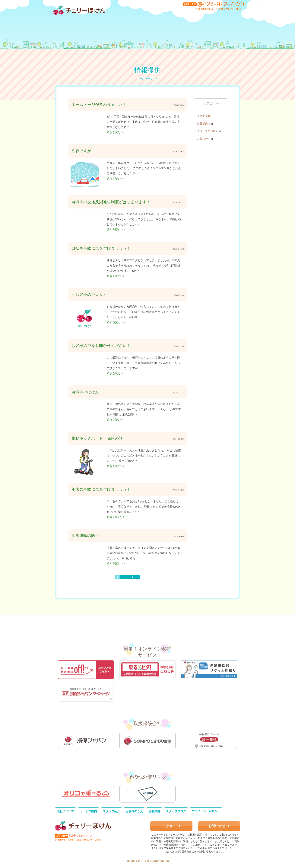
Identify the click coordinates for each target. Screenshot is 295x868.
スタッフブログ (176, 811)
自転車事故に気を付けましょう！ (101, 248)
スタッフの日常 (206, 131)
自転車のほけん (85, 392)
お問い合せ (219, 826)
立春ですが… (83, 151)
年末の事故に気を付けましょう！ (101, 489)
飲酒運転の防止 (85, 536)
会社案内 (154, 811)
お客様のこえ (134, 811)
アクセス (171, 826)
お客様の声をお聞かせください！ (101, 346)
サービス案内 (88, 811)
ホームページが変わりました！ (99, 105)
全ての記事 (204, 116)
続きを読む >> (116, 132)
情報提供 (202, 124)
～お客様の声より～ (89, 295)
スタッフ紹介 (111, 811)
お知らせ (202, 139)
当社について (65, 811)
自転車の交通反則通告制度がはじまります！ (111, 202)
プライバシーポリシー (206, 811)
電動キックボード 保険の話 (97, 438)
